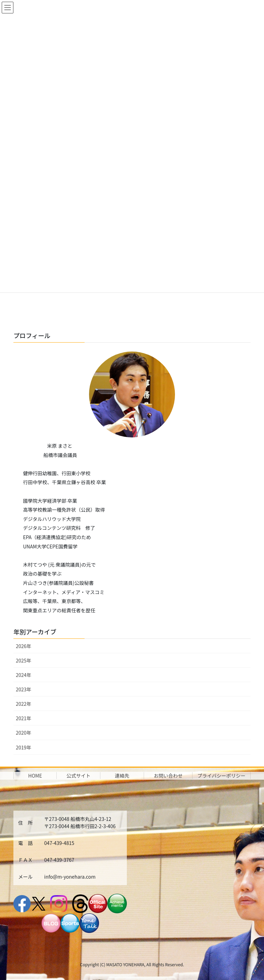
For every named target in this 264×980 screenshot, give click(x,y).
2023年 (24, 689)
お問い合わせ (168, 776)
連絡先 (122, 776)
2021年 (24, 718)
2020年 (24, 733)
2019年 (24, 747)
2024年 (24, 675)
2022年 (24, 704)
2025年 (24, 660)
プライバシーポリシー (221, 776)
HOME (35, 776)
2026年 (24, 646)
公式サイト (78, 776)
